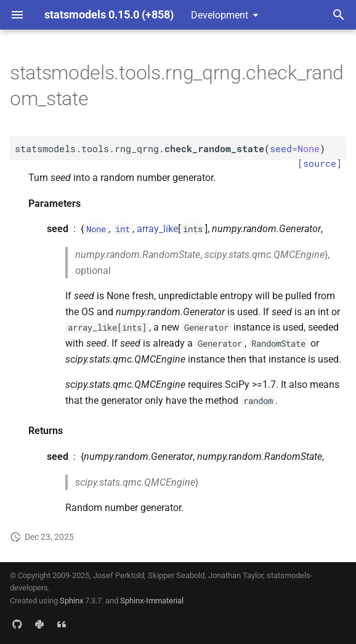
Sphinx (71, 601)
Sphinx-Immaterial (152, 601)
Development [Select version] (220, 15)
